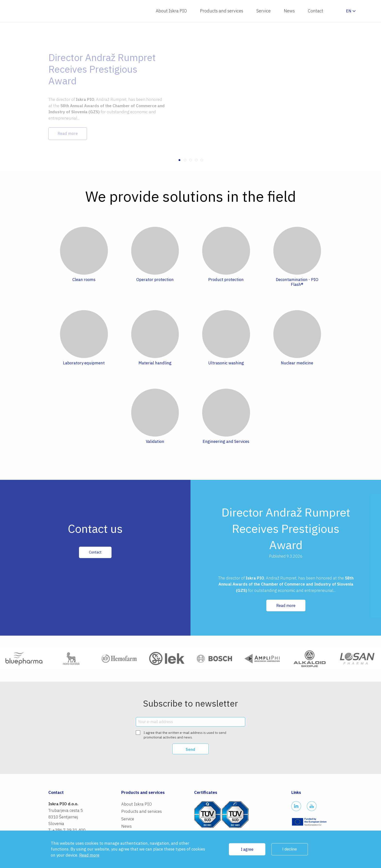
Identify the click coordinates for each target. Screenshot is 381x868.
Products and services (222, 11)
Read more (286, 605)
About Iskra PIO (171, 11)
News (289, 11)
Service (264, 11)
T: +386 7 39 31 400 (67, 830)
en (349, 11)
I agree (247, 849)
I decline (290, 849)
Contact (316, 11)
